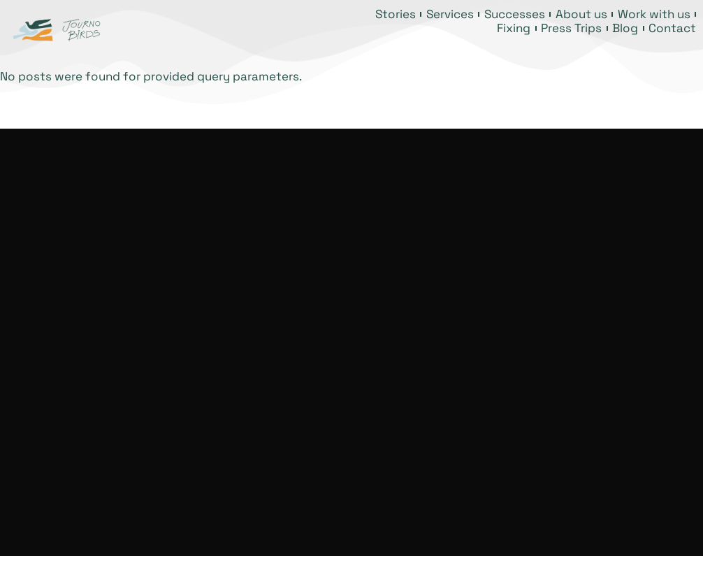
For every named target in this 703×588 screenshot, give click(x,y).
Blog (625, 28)
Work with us (654, 14)
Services (450, 14)
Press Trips (571, 28)
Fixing (514, 28)
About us (581, 14)
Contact (672, 28)
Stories (396, 14)
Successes (515, 14)
